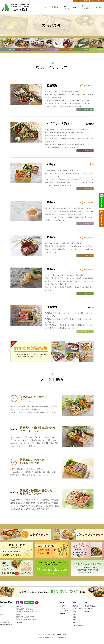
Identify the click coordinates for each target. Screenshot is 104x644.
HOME (46, 7)
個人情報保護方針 (61, 634)
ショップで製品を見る (85, 110)
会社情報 (98, 7)
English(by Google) (97, 1)
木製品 (75, 614)
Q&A (74, 7)
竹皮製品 (75, 606)
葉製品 (75, 620)
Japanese (77, 1)
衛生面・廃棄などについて (93, 606)
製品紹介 (55, 7)
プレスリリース (66, 7)
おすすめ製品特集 (78, 625)
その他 (87, 611)
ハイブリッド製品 (78, 609)
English (86, 1)
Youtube (63, 614)
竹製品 (75, 617)
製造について (89, 609)
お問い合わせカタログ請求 (85, 7)
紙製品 (75, 611)
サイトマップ (51, 634)
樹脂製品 (75, 623)
